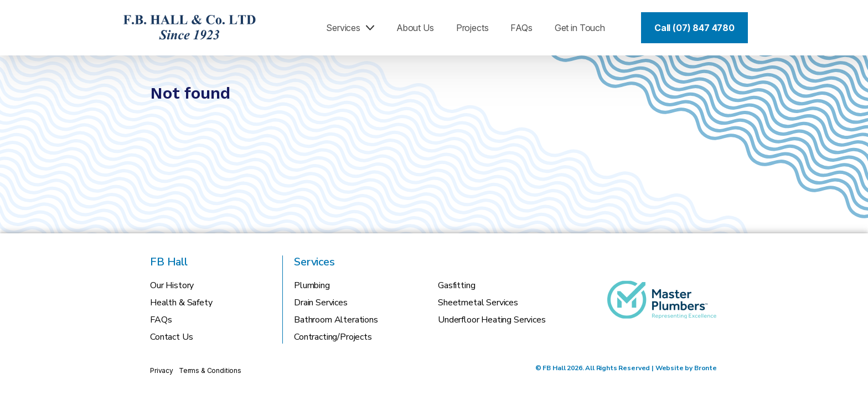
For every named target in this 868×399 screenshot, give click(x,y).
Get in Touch (580, 28)
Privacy (162, 370)
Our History (172, 285)
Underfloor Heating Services (492, 320)
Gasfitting (456, 285)
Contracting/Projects (333, 337)
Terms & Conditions (210, 370)
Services (350, 28)
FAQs (521, 28)
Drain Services (321, 303)
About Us (415, 28)
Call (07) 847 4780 (694, 28)
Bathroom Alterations (336, 320)
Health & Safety (181, 303)
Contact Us (171, 337)
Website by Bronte (686, 368)
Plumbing (312, 285)
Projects (472, 28)
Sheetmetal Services (478, 303)
